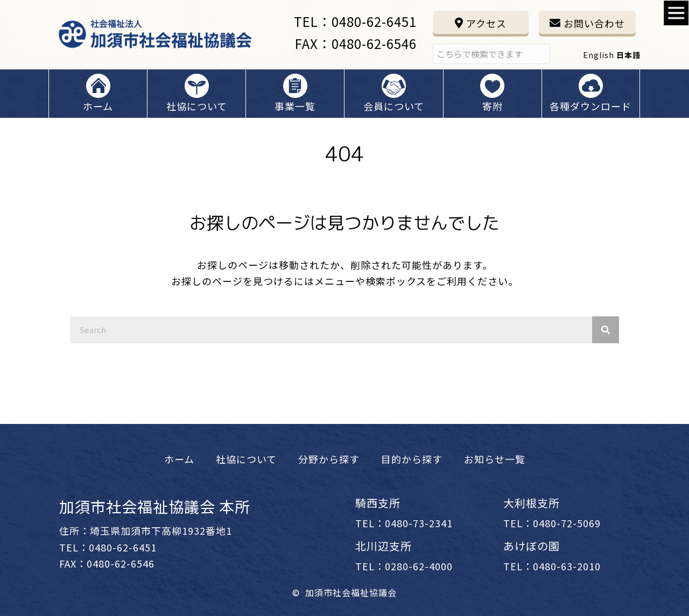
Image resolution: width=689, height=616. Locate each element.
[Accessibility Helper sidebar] (676, 13)
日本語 (628, 55)
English (599, 55)
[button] (481, 22)
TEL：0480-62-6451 (355, 21)
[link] (179, 459)
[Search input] (491, 54)
